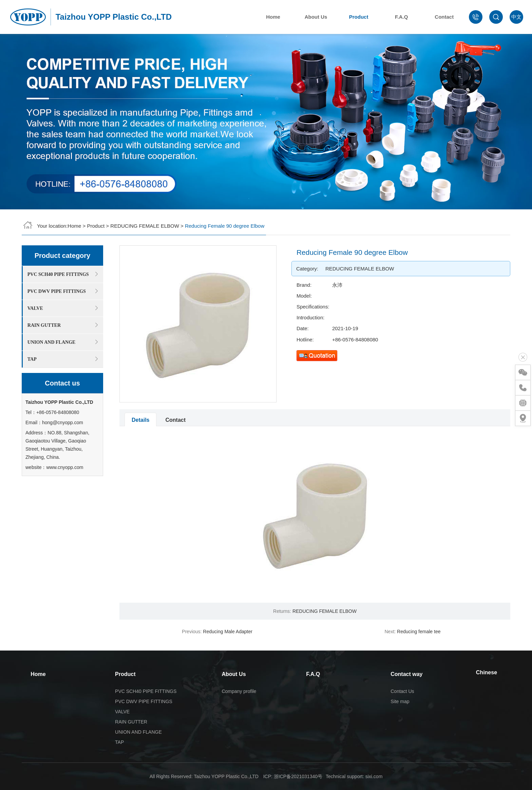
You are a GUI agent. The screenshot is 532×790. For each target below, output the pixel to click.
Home (275, 17)
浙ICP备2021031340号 (298, 776)
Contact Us (402, 691)
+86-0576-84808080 (386, 340)
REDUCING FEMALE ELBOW (145, 224)
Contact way (406, 674)
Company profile (239, 691)
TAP (119, 742)
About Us (318, 17)
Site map (400, 701)
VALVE (122, 712)
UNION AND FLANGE (138, 732)
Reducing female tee (419, 632)
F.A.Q (403, 17)
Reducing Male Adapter (228, 632)
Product (360, 17)
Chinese (487, 672)
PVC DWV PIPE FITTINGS (144, 701)
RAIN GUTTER (131, 722)
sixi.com (374, 776)
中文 (516, 17)
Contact (446, 17)
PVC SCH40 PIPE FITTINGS (146, 691)
